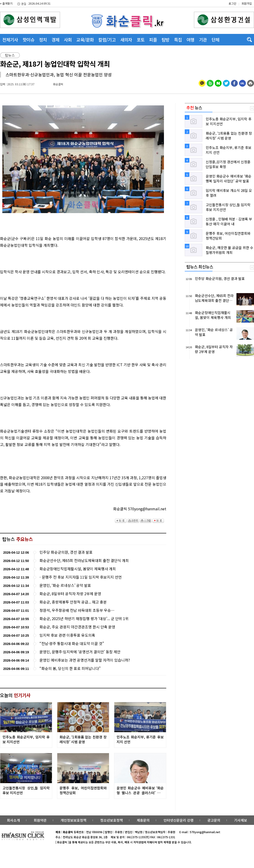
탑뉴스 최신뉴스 (200, 267)
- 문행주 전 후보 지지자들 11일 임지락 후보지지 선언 (81, 577)
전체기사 (10, 40)
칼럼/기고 (107, 40)
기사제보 (241, 820)
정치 (43, 40)
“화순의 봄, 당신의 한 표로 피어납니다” (70, 668)
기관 (203, 40)
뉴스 (194, 107)
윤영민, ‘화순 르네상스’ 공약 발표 (65, 585)
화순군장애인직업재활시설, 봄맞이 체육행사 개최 (78, 569)
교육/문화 (85, 40)
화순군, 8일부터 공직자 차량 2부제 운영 (70, 594)
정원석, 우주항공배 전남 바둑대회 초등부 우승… (77, 610)
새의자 (126, 40)
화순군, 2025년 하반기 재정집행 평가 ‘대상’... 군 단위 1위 (84, 619)
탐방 (166, 40)
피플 (153, 40)
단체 (215, 40)
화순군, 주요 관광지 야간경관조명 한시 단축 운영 (77, 627)
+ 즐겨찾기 (6, 3)
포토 (141, 40)
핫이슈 (29, 40)
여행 (190, 40)
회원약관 (40, 820)
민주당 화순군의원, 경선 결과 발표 (66, 552)
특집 (178, 40)
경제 (55, 40)
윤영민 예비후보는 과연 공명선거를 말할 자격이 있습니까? (85, 660)
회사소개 (13, 820)
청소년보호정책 (112, 820)
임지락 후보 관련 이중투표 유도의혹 (67, 635)
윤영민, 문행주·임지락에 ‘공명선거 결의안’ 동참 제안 (80, 652)
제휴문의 (143, 820)
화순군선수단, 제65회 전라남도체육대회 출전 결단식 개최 (84, 560)
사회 (68, 40)
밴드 (216, 8)
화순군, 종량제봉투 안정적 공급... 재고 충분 (73, 602)
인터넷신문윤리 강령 (178, 820)
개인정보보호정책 (73, 820)
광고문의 (214, 820)
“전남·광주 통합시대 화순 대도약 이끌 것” (72, 644)
